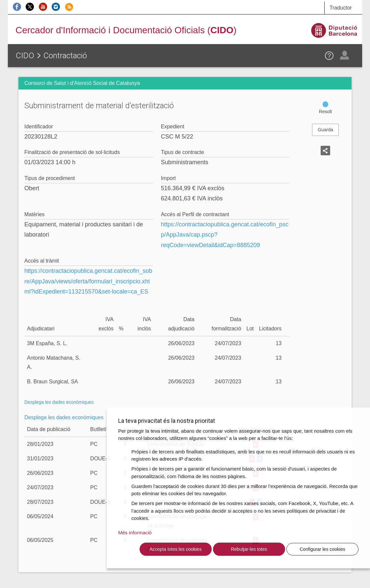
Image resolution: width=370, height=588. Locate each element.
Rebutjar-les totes (249, 549)
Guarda (325, 130)
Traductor (341, 8)
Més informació (135, 533)
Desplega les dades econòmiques (59, 402)
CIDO (25, 56)
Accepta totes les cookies (175, 549)
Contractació (65, 56)
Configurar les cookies (322, 549)
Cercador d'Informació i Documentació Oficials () (126, 30)
